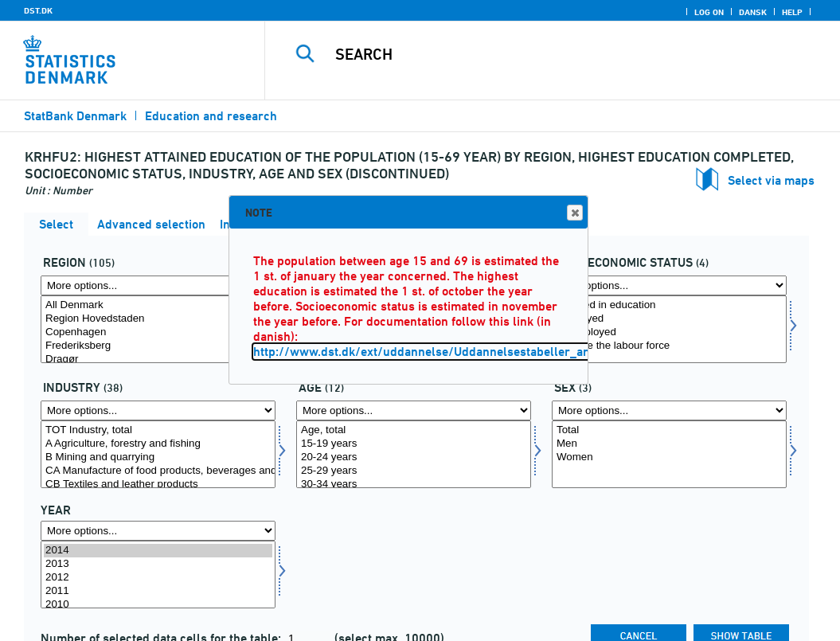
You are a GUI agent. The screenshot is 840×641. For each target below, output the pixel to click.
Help (792, 12)
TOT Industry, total (158, 430)
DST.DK (38, 10)
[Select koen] (669, 454)
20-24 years (414, 457)
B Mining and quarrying (158, 457)
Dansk (753, 12)
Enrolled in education (669, 305)
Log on (709, 12)
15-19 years (414, 444)
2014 (158, 551)
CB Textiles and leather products (158, 485)
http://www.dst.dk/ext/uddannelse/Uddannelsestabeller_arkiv (429, 352)
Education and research (211, 116)
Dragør (158, 360)
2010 (158, 605)
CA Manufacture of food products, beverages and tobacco (158, 471)
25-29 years (414, 471)
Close (574, 213)
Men (669, 444)
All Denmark (158, 305)
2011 (158, 591)
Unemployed (669, 332)
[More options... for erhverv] (158, 410)
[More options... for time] (158, 531)
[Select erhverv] (158, 454)
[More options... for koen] (669, 410)
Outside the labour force (669, 346)
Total (669, 430)
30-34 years (414, 485)
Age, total (414, 430)
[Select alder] (414, 454)
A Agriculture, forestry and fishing (158, 444)
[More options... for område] (158, 285)
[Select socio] (669, 329)
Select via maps (771, 180)
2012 (158, 578)
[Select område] (158, 329)
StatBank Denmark (75, 116)
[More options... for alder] (414, 410)
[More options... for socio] (669, 285)
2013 (158, 564)
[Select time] (158, 575)
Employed (669, 319)
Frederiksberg (158, 346)
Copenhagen (158, 332)
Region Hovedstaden (158, 319)
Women (669, 457)
